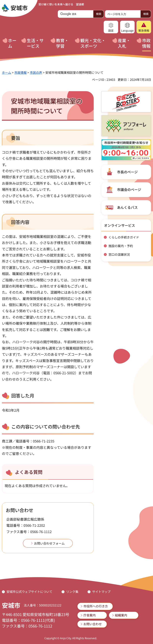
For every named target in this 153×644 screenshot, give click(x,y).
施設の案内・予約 (121, 246)
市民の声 (36, 72)
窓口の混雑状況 (119, 254)
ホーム (7, 72)
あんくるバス (127, 207)
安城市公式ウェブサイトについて (29, 592)
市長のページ (127, 172)
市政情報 (20, 72)
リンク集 (72, 592)
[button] (111, 27)
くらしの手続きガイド (124, 237)
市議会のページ (129, 189)
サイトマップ (101, 592)
